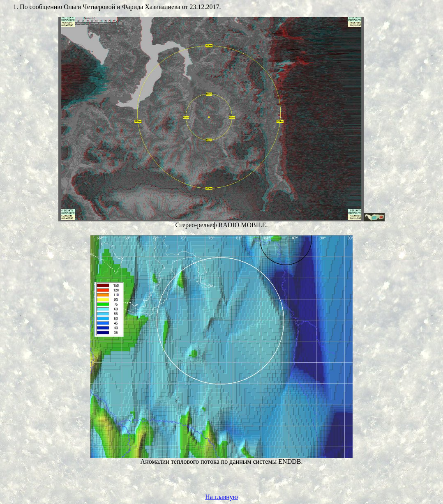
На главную (221, 497)
